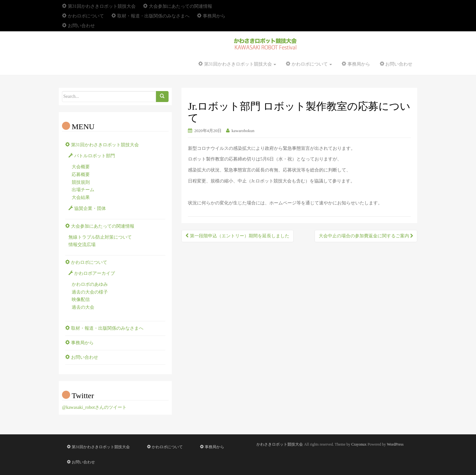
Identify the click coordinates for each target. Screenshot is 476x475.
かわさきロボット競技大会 (280, 444)
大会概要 (81, 167)
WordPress (395, 444)
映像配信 (81, 299)
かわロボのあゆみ (90, 284)
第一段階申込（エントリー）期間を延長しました (238, 236)
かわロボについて (83, 16)
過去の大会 (83, 307)
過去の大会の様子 (90, 292)
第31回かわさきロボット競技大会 (99, 6)
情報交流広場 (82, 245)
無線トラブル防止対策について (100, 237)
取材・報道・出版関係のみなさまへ (150, 16)
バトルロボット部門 (92, 156)
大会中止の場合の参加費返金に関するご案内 (366, 236)
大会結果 (81, 197)
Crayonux (359, 444)
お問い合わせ (78, 26)
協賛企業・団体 (87, 208)
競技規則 (81, 182)
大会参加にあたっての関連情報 (178, 6)
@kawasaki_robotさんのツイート (94, 407)
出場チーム (83, 190)
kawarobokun (243, 131)
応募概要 (81, 175)
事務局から (211, 16)
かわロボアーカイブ (92, 273)
